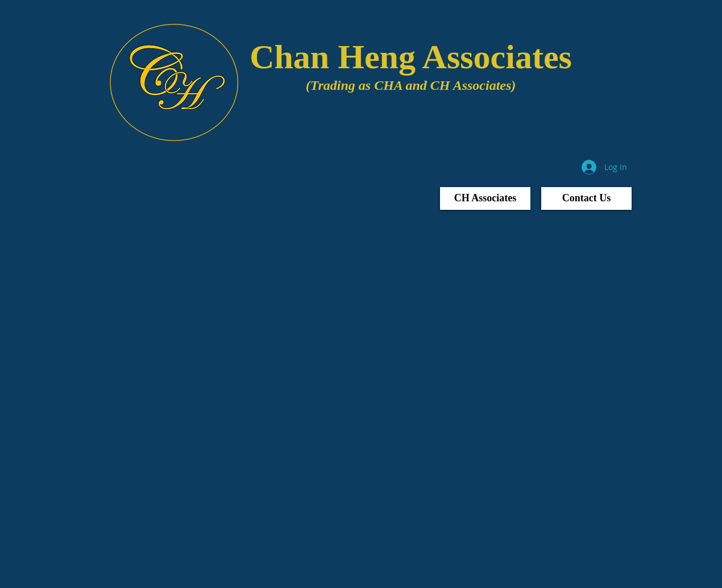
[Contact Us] (586, 198)
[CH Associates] (485, 198)
